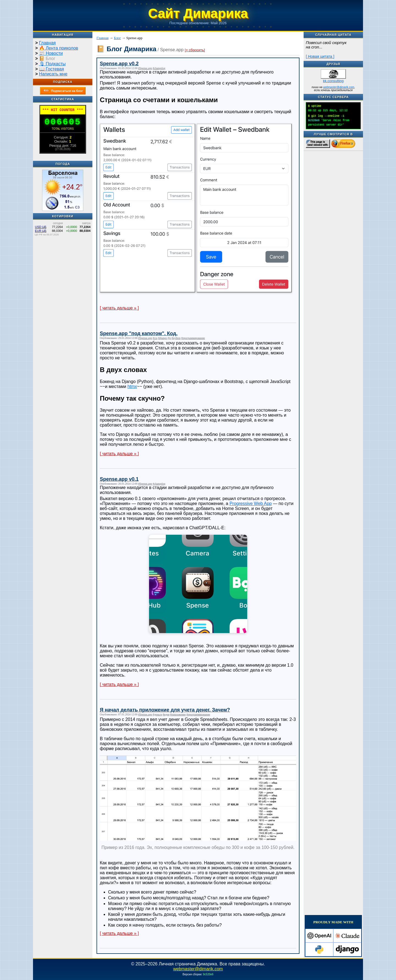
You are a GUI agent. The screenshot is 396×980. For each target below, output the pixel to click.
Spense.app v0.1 (119, 479)
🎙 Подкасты (52, 64)
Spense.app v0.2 (119, 64)
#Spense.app (145, 68)
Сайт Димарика (198, 13)
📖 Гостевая (52, 69)
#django (163, 338)
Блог (117, 38)
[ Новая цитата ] (320, 56)
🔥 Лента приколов (59, 48)
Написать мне (53, 74)
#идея (166, 714)
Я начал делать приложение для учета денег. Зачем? (165, 710)
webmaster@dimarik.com (339, 87)
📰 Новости (51, 53)
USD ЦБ (41, 227)
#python (176, 338)
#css (155, 338)
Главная (47, 43)
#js (169, 338)
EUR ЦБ (41, 231)
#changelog (159, 68)
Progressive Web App (251, 503)
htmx (132, 386)
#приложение (178, 714)
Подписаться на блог (63, 91)
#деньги (157, 714)
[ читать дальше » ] (119, 308)
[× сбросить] (195, 50)
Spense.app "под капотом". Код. (139, 333)
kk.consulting (333, 81)
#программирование (193, 338)
